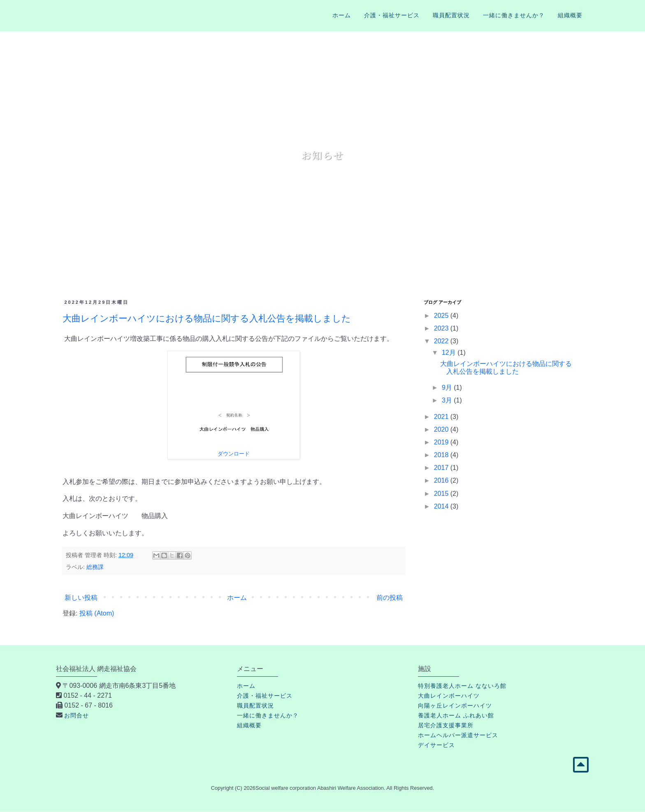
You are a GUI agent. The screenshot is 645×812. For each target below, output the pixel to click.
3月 (448, 400)
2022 (442, 341)
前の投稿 (390, 598)
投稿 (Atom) (97, 613)
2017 (442, 468)
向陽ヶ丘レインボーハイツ (455, 706)
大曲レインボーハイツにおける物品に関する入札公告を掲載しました (207, 318)
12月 (450, 353)
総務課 (95, 567)
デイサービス (436, 745)
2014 (442, 506)
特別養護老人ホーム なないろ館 (462, 686)
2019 (442, 442)
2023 (442, 328)
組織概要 (570, 15)
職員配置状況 (451, 15)
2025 (442, 316)
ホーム (342, 15)
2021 (442, 417)
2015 (442, 494)
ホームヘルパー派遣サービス (458, 735)
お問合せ (77, 715)
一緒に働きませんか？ (514, 15)
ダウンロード (234, 454)
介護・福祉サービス (392, 15)
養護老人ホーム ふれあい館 (456, 715)
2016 (442, 480)
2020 (442, 429)
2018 (442, 455)
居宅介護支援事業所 (446, 725)
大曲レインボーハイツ (449, 696)
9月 (448, 387)
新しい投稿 (81, 598)
